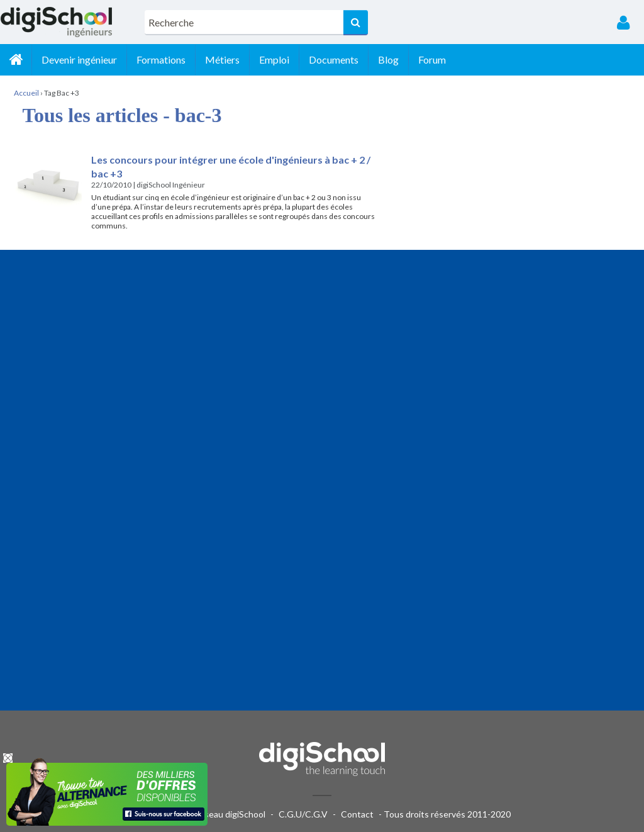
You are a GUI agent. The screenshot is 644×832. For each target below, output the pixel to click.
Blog (388, 59)
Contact (357, 814)
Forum (432, 59)
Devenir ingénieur (79, 59)
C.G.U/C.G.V (303, 814)
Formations (161, 59)
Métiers (222, 59)
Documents (334, 59)
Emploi (274, 59)
